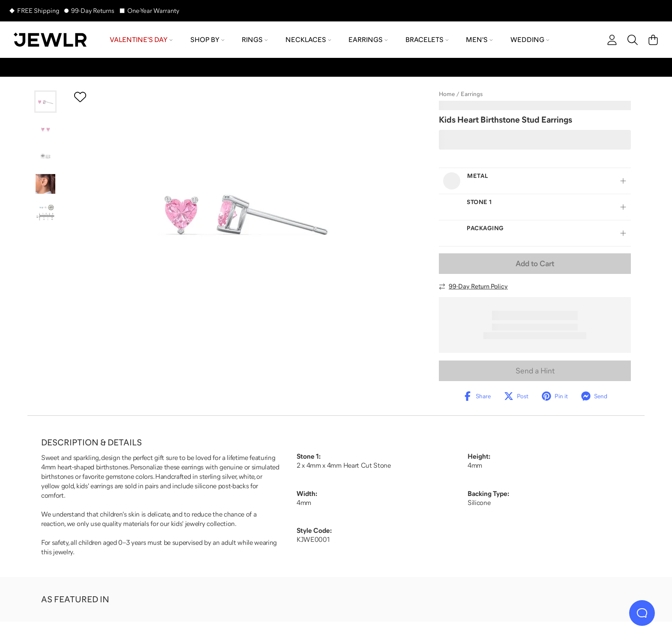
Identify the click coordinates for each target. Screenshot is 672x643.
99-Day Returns (93, 11)
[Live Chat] (642, 613)
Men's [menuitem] (479, 39)
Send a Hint (535, 371)
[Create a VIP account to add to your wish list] (80, 97)
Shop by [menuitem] (207, 39)
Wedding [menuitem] (530, 39)
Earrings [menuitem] (368, 39)
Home (447, 94)
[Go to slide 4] (45, 184)
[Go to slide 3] (45, 156)
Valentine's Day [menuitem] (141, 39)
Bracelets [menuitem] (427, 39)
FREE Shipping (38, 11)
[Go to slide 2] (45, 129)
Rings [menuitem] (255, 39)
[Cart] (653, 40)
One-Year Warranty (153, 11)
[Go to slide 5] (45, 211)
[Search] (633, 40)
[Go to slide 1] (45, 102)
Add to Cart (535, 264)
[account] (612, 40)
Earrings (472, 94)
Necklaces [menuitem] (308, 39)
